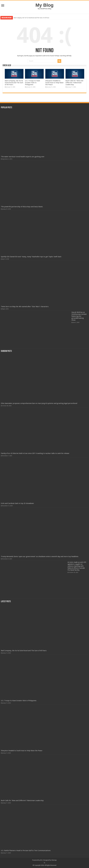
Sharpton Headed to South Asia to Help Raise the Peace (54, 83)
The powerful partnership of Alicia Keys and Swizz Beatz (22, 207)
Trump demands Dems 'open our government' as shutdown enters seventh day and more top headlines (40, 556)
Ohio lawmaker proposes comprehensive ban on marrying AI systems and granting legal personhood (39, 403)
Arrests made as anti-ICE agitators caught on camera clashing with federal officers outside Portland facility (77, 566)
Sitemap (54, 860)
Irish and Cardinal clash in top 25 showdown (17, 503)
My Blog (45, 5)
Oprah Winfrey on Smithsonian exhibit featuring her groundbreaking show (79, 316)
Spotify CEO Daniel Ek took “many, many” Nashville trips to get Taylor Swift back (31, 257)
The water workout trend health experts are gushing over (23, 157)
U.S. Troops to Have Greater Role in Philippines (32, 83)
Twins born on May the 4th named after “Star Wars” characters (25, 307)
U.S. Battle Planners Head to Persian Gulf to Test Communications (26, 851)
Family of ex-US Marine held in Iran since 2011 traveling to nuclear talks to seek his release (35, 453)
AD (41, 860)
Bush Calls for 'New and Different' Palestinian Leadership (74, 83)
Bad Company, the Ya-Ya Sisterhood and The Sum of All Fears (31, 18)
